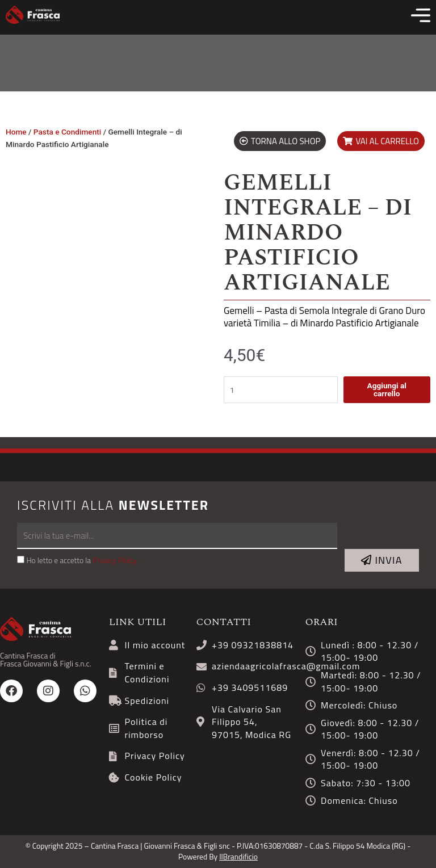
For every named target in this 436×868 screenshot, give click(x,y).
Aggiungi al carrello (387, 389)
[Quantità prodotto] (281, 390)
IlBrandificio (238, 857)
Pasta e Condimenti (67, 132)
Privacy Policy (115, 560)
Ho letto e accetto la (81, 560)
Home (16, 132)
